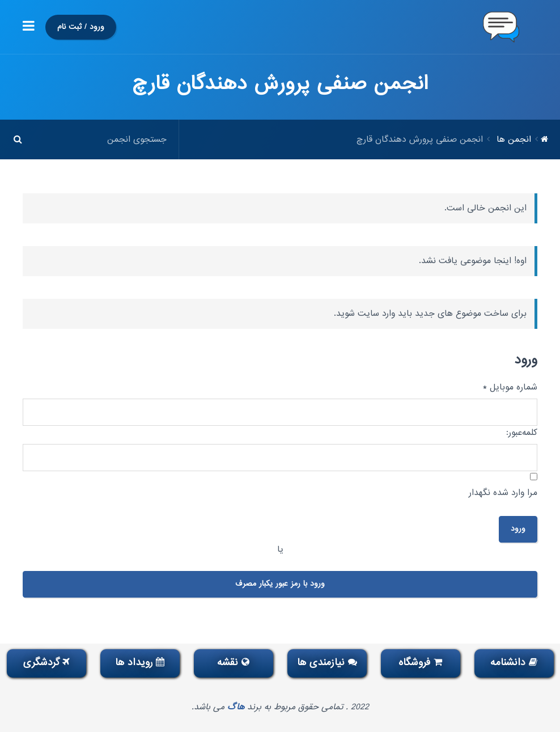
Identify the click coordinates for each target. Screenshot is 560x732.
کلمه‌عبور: (522, 433)
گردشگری (46, 663)
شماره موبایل (510, 387)
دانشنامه (514, 663)
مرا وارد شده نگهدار (503, 493)
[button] (29, 27)
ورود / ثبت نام (81, 27)
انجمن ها (514, 139)
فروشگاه (420, 663)
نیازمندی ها (327, 663)
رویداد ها (140, 663)
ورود (518, 529)
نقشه (233, 663)
